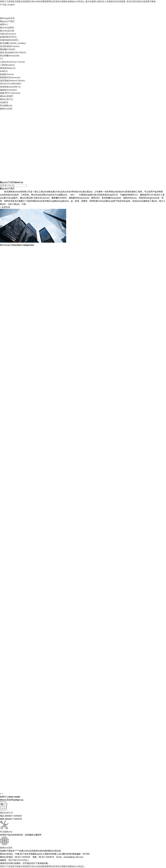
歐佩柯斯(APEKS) (8, 37)
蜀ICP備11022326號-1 (19, 860)
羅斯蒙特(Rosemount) (10, 77)
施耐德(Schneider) (8, 90)
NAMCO (4, 71)
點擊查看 (5, 207)
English (11, 5)
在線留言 (4, 102)
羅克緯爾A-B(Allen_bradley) (13, 43)
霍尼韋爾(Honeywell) (10, 56)
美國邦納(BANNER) (9, 40)
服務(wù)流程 (6, 109)
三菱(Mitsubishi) (7, 65)
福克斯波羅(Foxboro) (10, 46)
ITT (2, 59)
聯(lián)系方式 (6, 99)
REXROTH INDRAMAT (11, 84)
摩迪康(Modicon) (8, 68)
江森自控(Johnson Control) (12, 62)
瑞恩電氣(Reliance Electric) (13, 81)
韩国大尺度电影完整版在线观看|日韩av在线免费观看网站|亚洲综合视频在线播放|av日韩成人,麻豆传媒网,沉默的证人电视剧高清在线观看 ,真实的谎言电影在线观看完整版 (78, 1)
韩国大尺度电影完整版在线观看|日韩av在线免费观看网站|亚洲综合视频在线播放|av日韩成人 (42, 866)
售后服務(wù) (6, 106)
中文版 (3, 5)
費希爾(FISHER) (8, 49)
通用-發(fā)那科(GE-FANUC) (13, 53)
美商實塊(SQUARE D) (10, 87)
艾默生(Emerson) (8, 34)
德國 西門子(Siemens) (10, 93)
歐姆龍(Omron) (7, 74)
